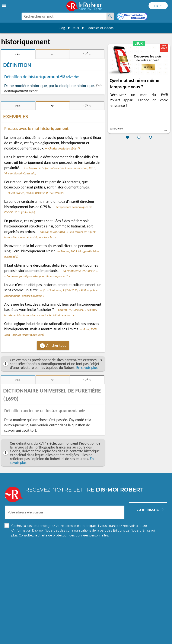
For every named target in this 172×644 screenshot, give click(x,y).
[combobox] (64, 16)
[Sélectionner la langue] (158, 6)
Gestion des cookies (114, 640)
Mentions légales (86, 640)
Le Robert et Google (153, 640)
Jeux (75, 28)
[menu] (4, 5)
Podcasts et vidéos (101, 28)
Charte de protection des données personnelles (38, 640)
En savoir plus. (87, 368)
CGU (133, 640)
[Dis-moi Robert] (132, 17)
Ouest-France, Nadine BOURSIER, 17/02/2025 (36, 193)
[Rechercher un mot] (110, 16)
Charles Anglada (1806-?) (64, 148)
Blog (60, 28)
